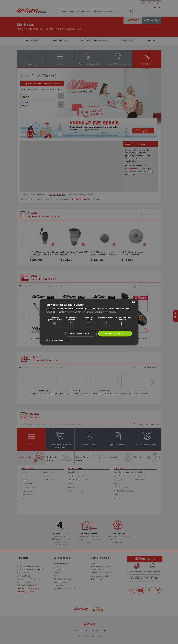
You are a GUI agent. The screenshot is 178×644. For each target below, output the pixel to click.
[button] (57, 340)
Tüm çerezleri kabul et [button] (115, 333)
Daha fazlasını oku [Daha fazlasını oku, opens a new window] (109, 312)
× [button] (134, 304)
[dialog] (89, 322)
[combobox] (134, 302)
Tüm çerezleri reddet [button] (81, 333)
